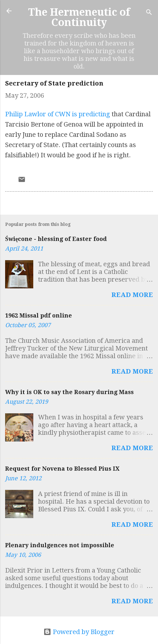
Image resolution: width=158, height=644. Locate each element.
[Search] (149, 13)
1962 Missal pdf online (39, 315)
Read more (132, 295)
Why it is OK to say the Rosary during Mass (69, 392)
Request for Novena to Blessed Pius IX (62, 469)
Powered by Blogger (79, 632)
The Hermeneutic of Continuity (79, 17)
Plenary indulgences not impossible (60, 545)
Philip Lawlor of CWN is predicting (58, 114)
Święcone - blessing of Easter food (56, 239)
